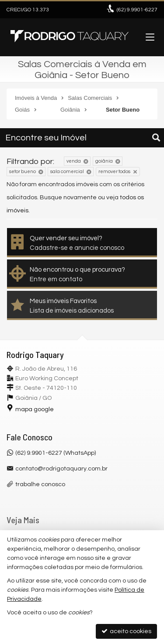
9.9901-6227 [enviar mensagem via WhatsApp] (137, 10)
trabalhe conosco (40, 484)
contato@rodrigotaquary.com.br (61, 469)
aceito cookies (126, 631)
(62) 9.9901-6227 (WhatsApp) (56, 453)
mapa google (35, 409)
